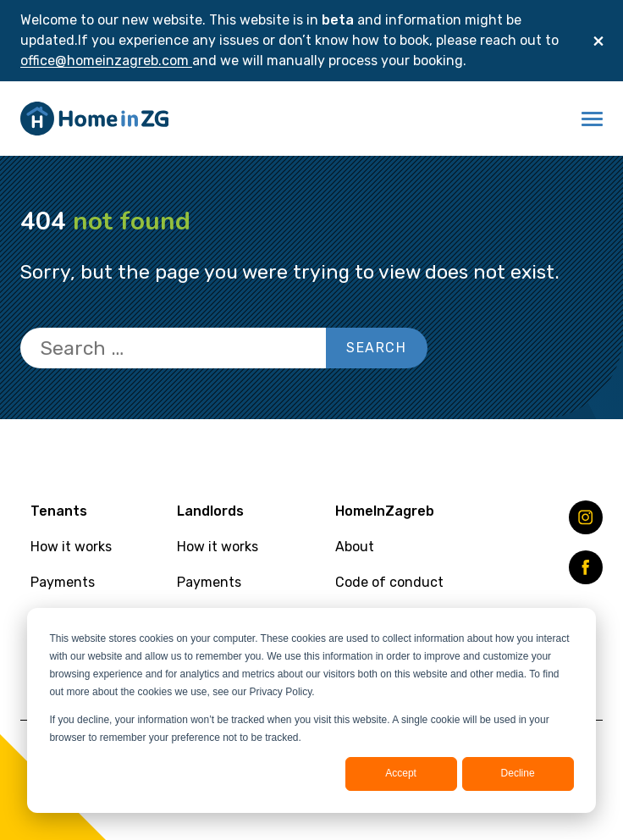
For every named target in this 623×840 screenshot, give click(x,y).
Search (377, 348)
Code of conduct (389, 582)
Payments (63, 582)
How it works (71, 547)
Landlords (210, 511)
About (355, 547)
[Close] (598, 41)
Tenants (59, 511)
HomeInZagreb (385, 511)
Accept (401, 773)
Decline (518, 773)
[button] (592, 119)
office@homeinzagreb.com (106, 61)
